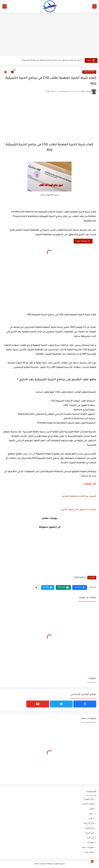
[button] (80, 587)
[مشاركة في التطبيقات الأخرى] (36, 587)
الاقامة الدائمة (89, 72)
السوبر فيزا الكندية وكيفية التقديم (79, 496)
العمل (92, 809)
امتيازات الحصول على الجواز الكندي (79, 510)
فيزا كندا (90, 837)
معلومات (90, 842)
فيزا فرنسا (90, 833)
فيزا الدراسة (89, 823)
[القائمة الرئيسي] (94, 6)
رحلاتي (91, 818)
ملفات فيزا (89, 852)
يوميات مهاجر (39, 864)
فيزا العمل (90, 828)
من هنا (32, 454)
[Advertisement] (49, 35)
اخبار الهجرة (89, 799)
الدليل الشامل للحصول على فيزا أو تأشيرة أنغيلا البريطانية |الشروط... (51, 60)
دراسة (91, 813)
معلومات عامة (88, 847)
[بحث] (5, 6)
